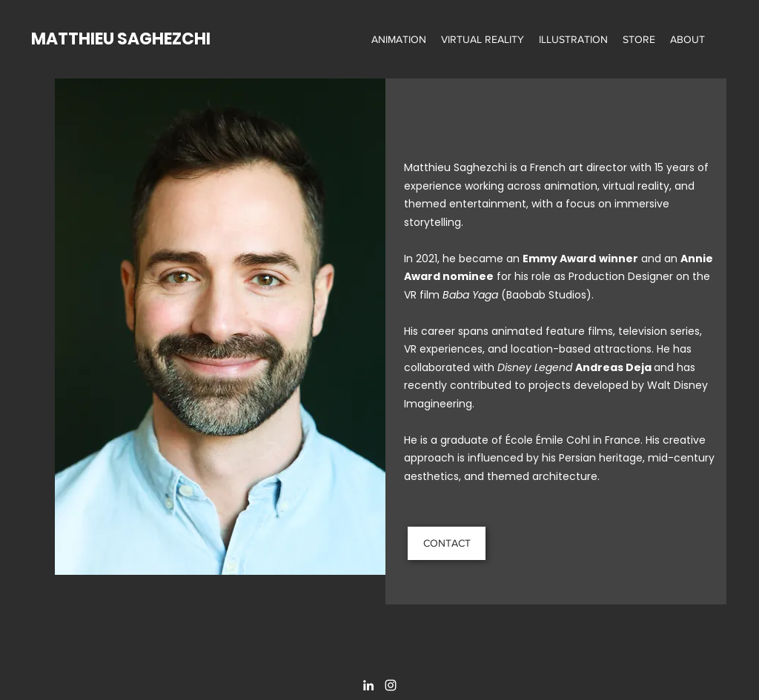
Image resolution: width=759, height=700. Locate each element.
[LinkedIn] (368, 685)
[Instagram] (391, 685)
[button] (399, 39)
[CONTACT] (447, 543)
